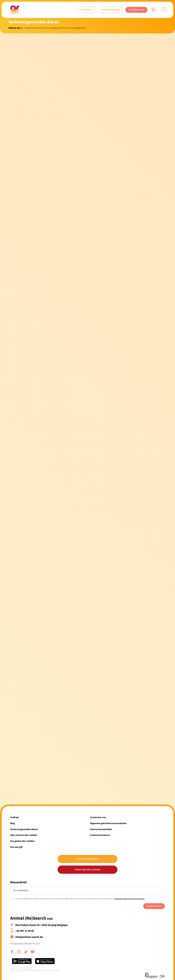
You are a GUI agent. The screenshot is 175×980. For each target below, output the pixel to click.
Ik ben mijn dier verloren (88, 870)
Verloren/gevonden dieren (24, 829)
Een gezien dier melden (22, 841)
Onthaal (14, 817)
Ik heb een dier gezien (88, 859)
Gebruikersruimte (110, 10)
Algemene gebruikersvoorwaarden (108, 823)
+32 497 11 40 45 (25, 931)
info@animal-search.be (29, 937)
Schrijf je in (86, 10)
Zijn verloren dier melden (24, 835)
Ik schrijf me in (154, 906)
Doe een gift (16, 847)
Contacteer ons (136, 10)
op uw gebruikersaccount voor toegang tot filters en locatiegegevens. (48, 28)
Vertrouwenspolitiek (101, 829)
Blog (13, 823)
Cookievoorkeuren (100, 835)
